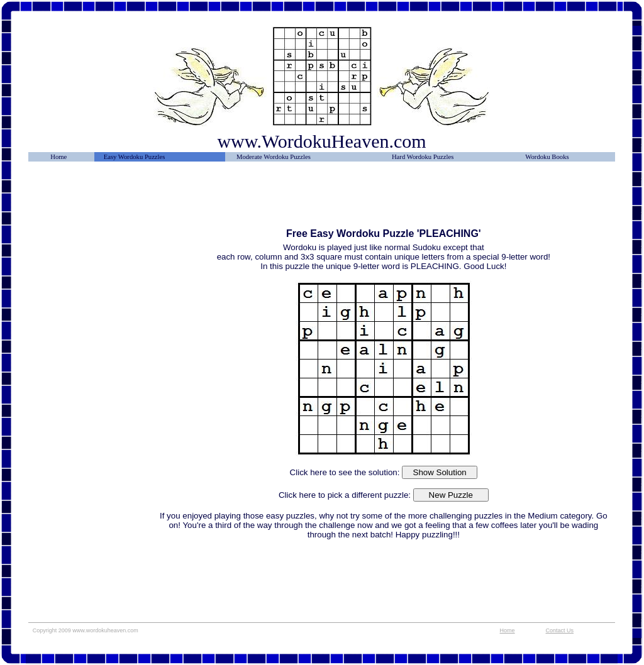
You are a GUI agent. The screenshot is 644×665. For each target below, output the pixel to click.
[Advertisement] (93, 199)
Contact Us (560, 630)
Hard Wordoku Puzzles (423, 157)
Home (58, 157)
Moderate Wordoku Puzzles (274, 157)
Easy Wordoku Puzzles (135, 157)
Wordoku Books (547, 157)
